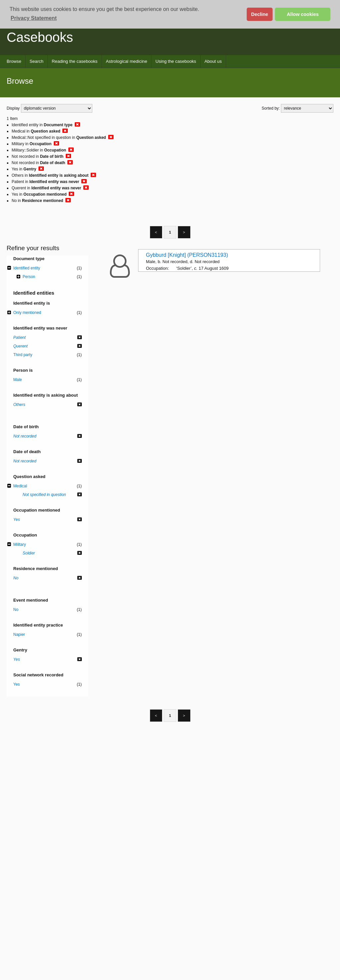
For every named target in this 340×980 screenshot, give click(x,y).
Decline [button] (259, 14)
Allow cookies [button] (303, 14)
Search (37, 61)
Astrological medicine (127, 61)
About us (213, 61)
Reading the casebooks (75, 61)
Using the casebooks (176, 61)
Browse (14, 61)
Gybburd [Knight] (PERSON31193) (187, 255)
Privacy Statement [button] (34, 18)
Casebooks (40, 37)
